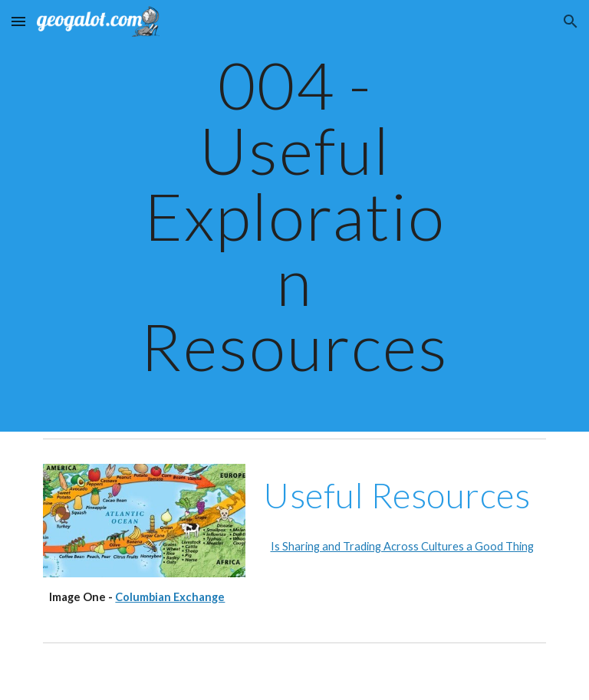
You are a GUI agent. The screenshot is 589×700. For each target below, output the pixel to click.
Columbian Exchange (170, 597)
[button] (18, 21)
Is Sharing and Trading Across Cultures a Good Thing (402, 546)
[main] (294, 216)
